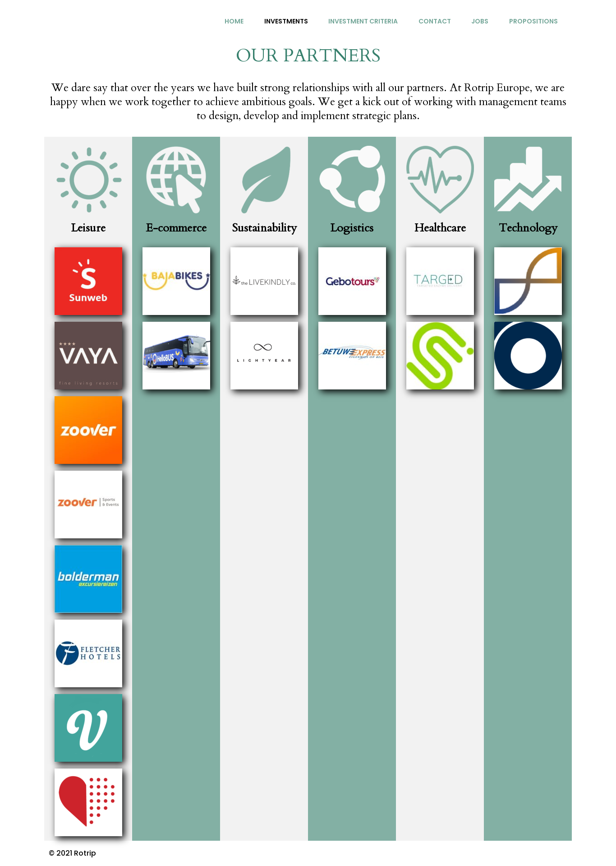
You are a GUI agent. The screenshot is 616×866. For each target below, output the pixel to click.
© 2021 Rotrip (72, 853)
